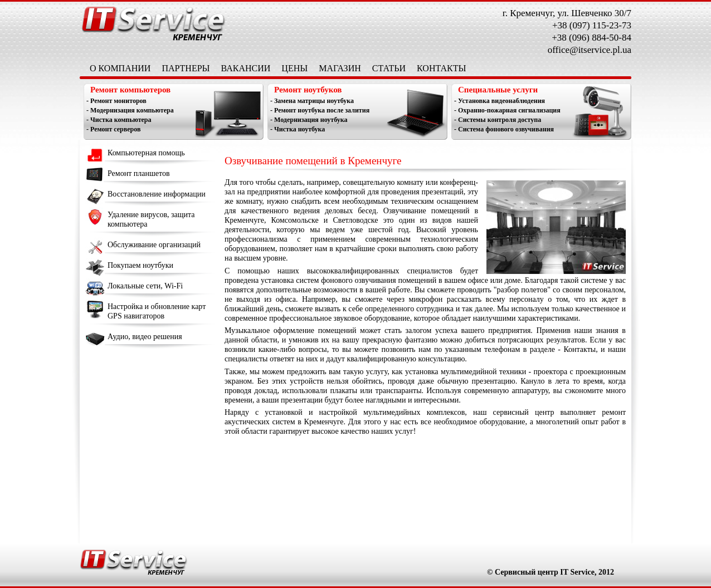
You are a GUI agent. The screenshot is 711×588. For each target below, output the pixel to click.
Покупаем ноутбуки (140, 265)
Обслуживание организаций (154, 245)
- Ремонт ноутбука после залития (320, 110)
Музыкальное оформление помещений (290, 330)
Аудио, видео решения (145, 337)
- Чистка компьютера (119, 120)
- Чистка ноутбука (298, 129)
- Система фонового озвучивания (504, 129)
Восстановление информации (157, 194)
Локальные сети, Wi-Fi (145, 286)
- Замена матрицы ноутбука (312, 101)
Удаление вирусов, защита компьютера (151, 219)
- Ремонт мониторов (116, 101)
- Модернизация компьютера (130, 110)
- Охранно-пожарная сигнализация (507, 110)
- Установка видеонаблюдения (500, 101)
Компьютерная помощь (146, 153)
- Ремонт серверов (113, 129)
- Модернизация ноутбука (309, 120)
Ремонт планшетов (139, 173)
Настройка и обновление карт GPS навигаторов (157, 311)
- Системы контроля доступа (498, 120)
